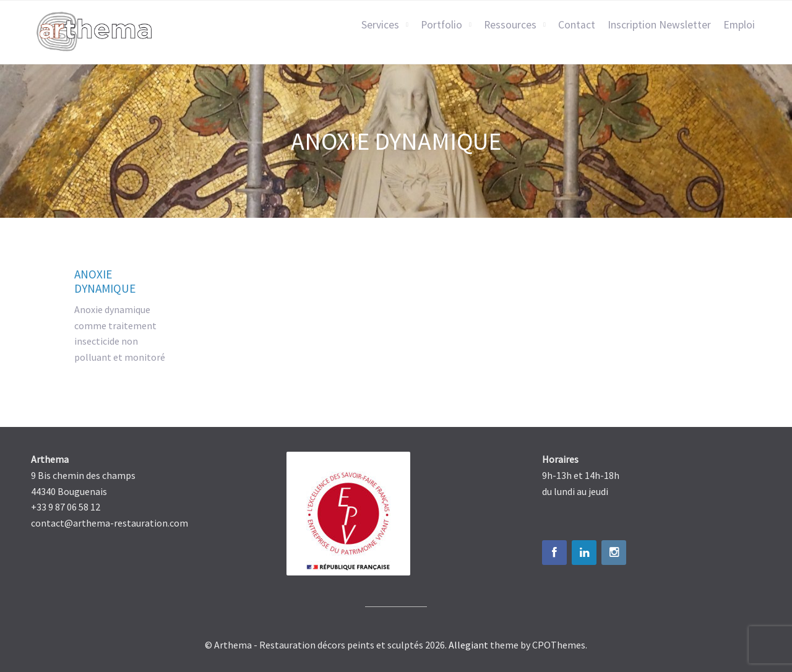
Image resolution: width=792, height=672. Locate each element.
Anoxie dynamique (105, 281)
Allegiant (468, 645)
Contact (577, 25)
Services (380, 25)
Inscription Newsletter (659, 25)
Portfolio (441, 25)
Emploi (739, 25)
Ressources (510, 25)
